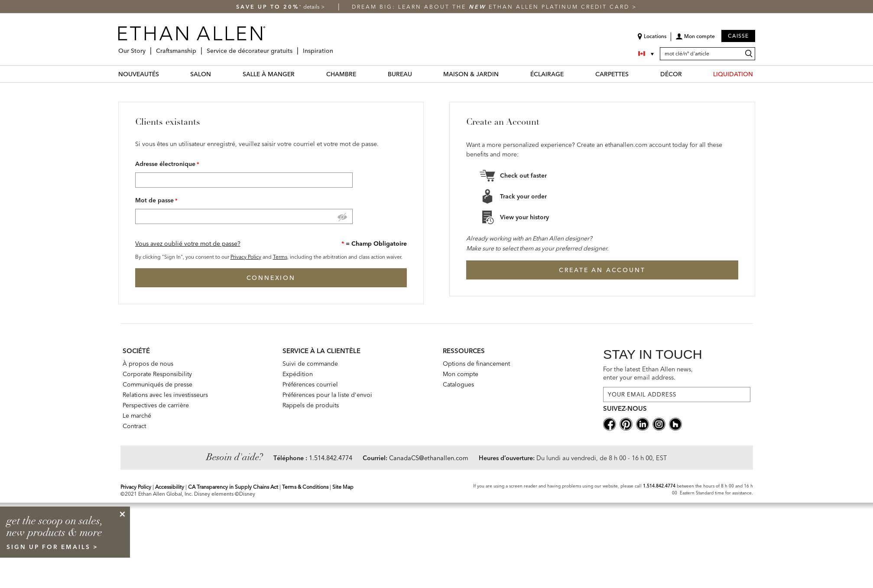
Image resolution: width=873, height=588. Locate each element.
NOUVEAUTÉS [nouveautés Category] (139, 74)
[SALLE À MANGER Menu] (300, 74)
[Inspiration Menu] (336, 47)
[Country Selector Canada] (647, 54)
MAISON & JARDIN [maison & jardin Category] (471, 74)
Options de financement (476, 364)
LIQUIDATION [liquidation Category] (733, 74)
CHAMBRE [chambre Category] (341, 74)
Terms (280, 257)
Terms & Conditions (305, 487)
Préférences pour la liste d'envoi (327, 395)
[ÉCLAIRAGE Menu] (569, 74)
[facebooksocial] (610, 423)
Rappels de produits (311, 405)
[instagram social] (659, 423)
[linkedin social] (643, 423)
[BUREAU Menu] (417, 74)
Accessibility (170, 487)
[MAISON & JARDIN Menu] (504, 74)
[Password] (244, 216)
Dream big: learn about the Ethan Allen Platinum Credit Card (492, 7)
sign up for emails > (52, 547)
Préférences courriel (310, 384)
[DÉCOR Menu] (687, 74)
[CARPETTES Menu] (634, 74)
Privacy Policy (246, 257)
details (312, 7)
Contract (134, 426)
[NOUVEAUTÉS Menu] (164, 74)
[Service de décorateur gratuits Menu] (295, 47)
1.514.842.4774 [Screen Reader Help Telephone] (659, 486)
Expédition (298, 374)
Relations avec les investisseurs (165, 395)
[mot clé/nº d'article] (707, 54)
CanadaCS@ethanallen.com (429, 458)
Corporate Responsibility (157, 374)
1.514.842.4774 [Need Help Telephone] (331, 458)
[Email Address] (244, 180)
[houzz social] (675, 423)
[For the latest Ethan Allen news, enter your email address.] (677, 395)
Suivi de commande (310, 364)
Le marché (137, 416)
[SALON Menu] (216, 74)
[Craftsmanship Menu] (199, 47)
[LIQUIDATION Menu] (758, 74)
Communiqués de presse (157, 384)
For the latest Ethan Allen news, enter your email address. (648, 373)
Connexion (271, 278)
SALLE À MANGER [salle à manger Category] (269, 74)
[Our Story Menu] (148, 47)
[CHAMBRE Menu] (361, 74)
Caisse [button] (738, 36)
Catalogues (458, 384)
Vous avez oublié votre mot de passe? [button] (188, 244)
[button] (695, 39)
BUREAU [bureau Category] (400, 74)
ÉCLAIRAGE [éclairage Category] (547, 74)
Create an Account (602, 270)
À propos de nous (148, 364)
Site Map (343, 487)
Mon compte (461, 374)
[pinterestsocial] (626, 423)
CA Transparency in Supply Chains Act (233, 487)
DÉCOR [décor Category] (671, 74)
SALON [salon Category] (201, 74)
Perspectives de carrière (156, 405)
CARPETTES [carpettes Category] (612, 74)
